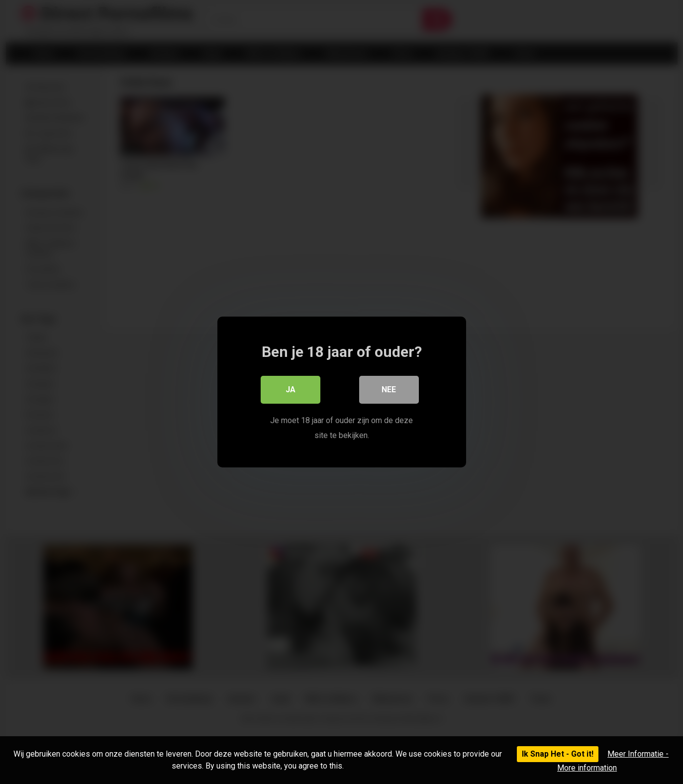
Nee (389, 390)
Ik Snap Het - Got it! (558, 754)
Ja (291, 390)
